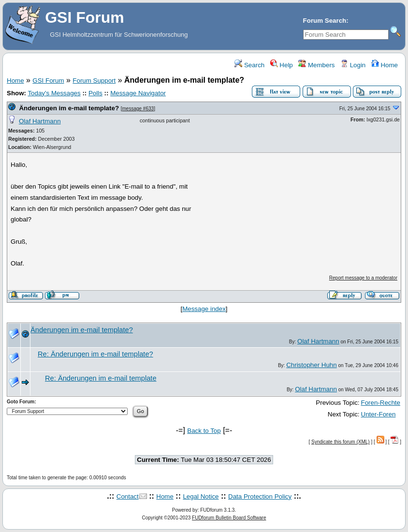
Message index (204, 309)
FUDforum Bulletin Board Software (229, 518)
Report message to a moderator (363, 278)
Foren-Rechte (381, 403)
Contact (128, 496)
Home (385, 65)
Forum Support (94, 81)
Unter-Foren (379, 414)
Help (282, 65)
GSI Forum (48, 81)
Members (316, 65)
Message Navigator (138, 93)
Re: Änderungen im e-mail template (101, 378)
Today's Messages (54, 93)
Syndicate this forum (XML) (341, 442)
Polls (95, 93)
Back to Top (204, 431)
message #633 (138, 109)
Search (249, 65)
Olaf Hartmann (40, 121)
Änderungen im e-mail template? (69, 108)
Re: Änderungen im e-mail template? (95, 354)
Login (353, 65)
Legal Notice (201, 496)
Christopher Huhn (311, 365)
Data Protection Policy (260, 496)
